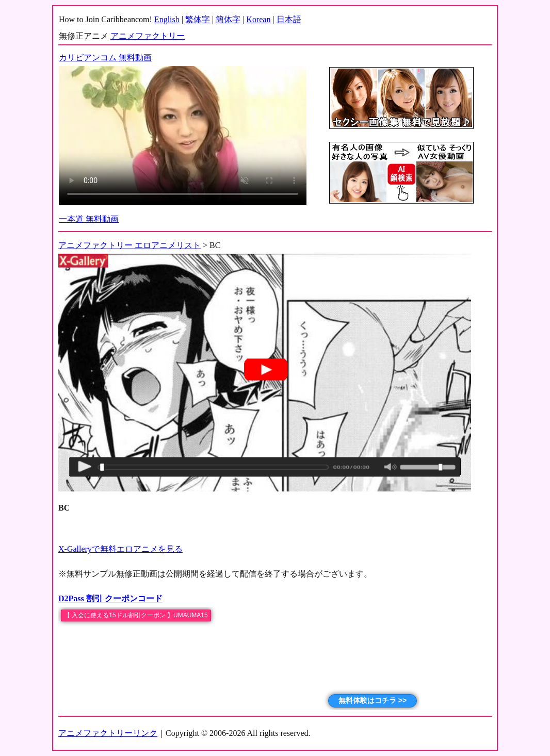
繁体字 (198, 19)
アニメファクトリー (148, 36)
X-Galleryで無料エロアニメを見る (120, 549)
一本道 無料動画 (89, 219)
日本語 (289, 19)
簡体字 (228, 19)
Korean (258, 19)
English (167, 19)
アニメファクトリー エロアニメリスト (130, 245)
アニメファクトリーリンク (108, 733)
